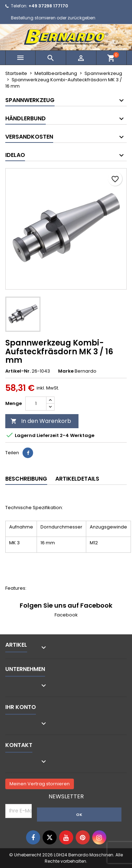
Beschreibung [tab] (26, 479)
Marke (66, 371)
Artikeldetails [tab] (77, 479)
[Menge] (36, 404)
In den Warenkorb (41, 421)
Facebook (66, 615)
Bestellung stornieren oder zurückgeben (53, 18)
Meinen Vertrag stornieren (40, 784)
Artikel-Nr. (18, 371)
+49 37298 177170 (48, 6)
